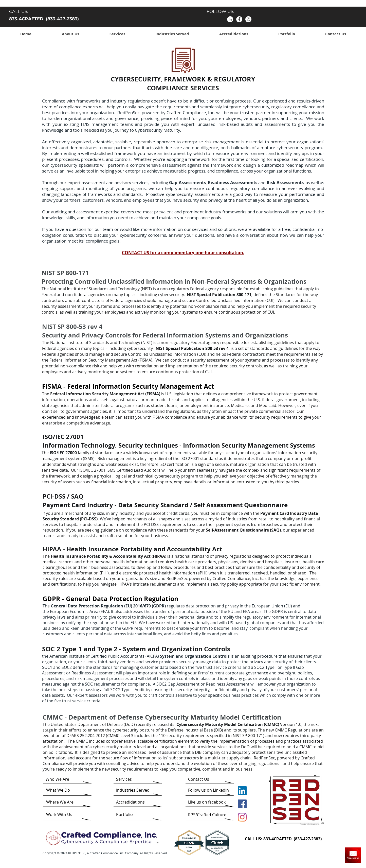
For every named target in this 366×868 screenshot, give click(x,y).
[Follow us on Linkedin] (208, 790)
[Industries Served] (133, 790)
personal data (186, 611)
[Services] (131, 779)
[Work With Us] (60, 814)
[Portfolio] (130, 814)
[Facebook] (242, 804)
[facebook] (239, 19)
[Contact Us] (353, 855)
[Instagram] (248, 19)
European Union (267, 606)
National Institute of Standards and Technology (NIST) (101, 289)
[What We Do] (61, 790)
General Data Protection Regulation (122, 599)
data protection (201, 606)
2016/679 (142, 606)
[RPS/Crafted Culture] (207, 815)
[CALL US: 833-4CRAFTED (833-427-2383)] (285, 839)
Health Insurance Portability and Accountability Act (144, 549)
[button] (70, 34)
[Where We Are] (60, 802)
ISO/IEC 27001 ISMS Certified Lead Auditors (120, 470)
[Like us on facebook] (207, 802)
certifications (63, 584)
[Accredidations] (134, 802)
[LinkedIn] (230, 19)
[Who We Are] (65, 779)
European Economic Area (74, 611)
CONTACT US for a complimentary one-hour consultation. (183, 253)
